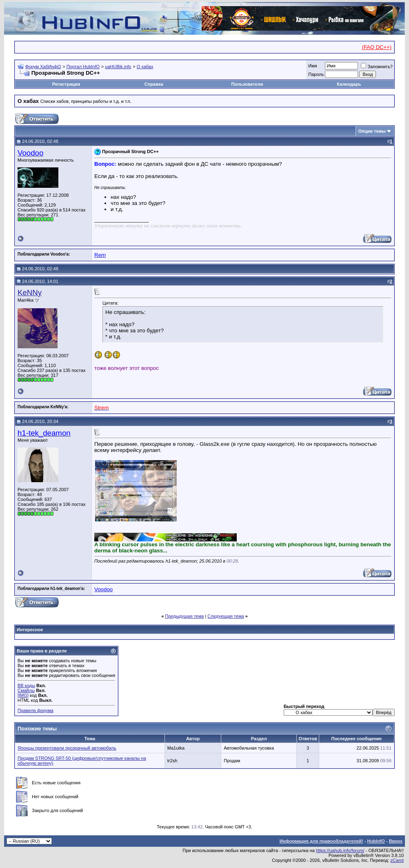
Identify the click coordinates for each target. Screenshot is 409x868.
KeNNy (30, 293)
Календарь (349, 84)
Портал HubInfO (83, 67)
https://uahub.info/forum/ (340, 850)
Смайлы (26, 690)
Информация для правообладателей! (321, 841)
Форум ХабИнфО (43, 67)
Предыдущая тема (184, 616)
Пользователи (247, 84)
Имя (312, 66)
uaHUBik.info (118, 67)
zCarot (397, 860)
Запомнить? (377, 67)
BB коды (26, 685)
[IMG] (23, 695)
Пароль (316, 74)
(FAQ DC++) (377, 47)
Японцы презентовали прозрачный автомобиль (67, 748)
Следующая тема (226, 616)
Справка (154, 84)
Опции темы (372, 131)
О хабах (145, 67)
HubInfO (376, 841)
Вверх (396, 841)
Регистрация (66, 84)
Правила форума (36, 710)
